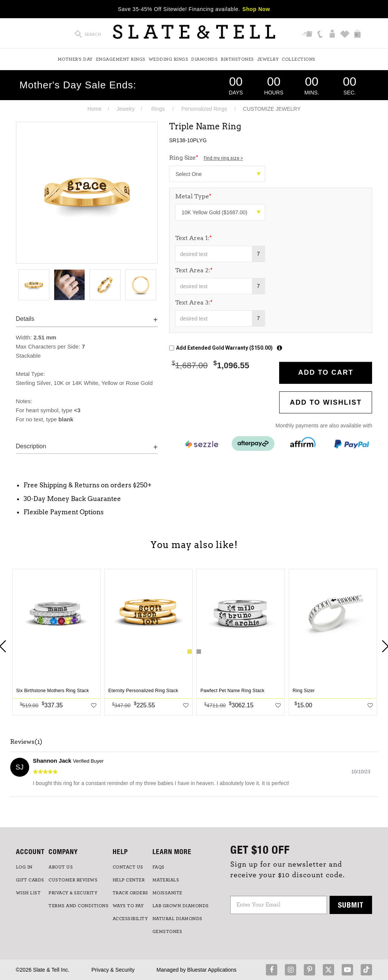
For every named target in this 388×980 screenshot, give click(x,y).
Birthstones (237, 59)
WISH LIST (28, 893)
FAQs (159, 867)
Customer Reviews (73, 880)
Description (31, 446)
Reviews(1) (26, 742)
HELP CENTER (129, 880)
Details (25, 319)
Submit (351, 905)
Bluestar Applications (212, 970)
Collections (299, 59)
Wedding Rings (169, 59)
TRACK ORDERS (130, 893)
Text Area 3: (194, 302)
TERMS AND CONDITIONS (79, 906)
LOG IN (24, 867)
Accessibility (130, 919)
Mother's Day (75, 59)
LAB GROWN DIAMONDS (181, 906)
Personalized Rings (204, 109)
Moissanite (167, 893)
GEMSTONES (167, 931)
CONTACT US (128, 867)
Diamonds (204, 59)
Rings (158, 109)
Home (94, 109)
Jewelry (268, 59)
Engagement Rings (121, 59)
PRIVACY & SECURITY (73, 893)
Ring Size (206, 158)
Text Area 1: (194, 238)
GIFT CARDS (30, 880)
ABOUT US (61, 867)
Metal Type (193, 196)
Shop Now (256, 9)
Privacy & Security (113, 970)
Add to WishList (326, 402)
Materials (166, 880)
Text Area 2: (194, 270)
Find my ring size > (223, 158)
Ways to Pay (128, 906)
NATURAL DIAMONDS (178, 919)
